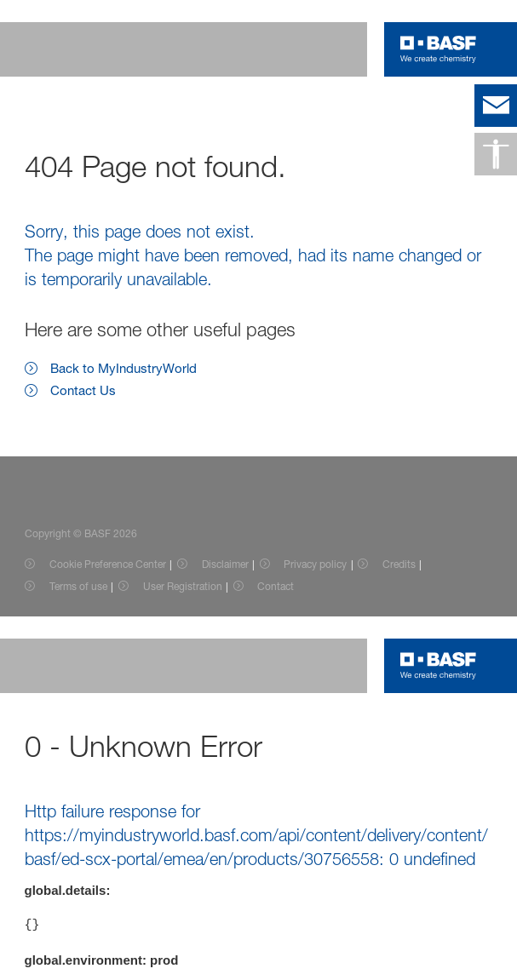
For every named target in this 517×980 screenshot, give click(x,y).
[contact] (496, 106)
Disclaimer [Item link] (225, 564)
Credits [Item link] (399, 564)
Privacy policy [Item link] (315, 564)
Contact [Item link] (276, 586)
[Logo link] (438, 49)
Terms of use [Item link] (78, 586)
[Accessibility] (496, 154)
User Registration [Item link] (183, 586)
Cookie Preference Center (108, 564)
